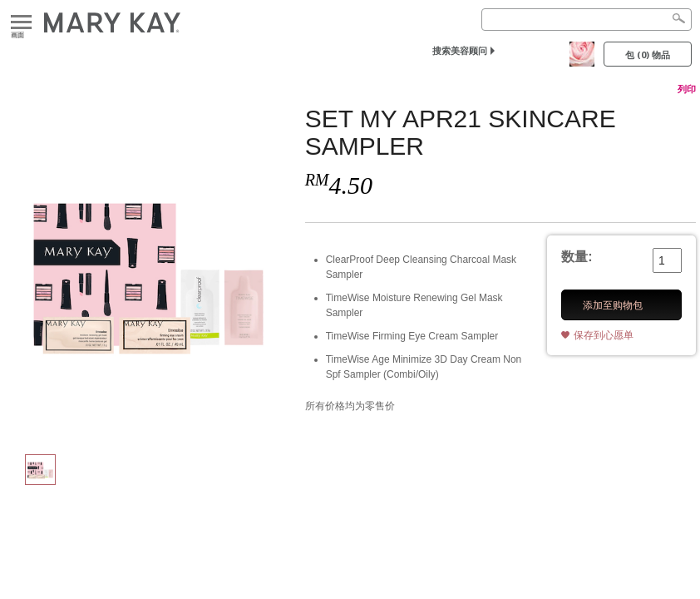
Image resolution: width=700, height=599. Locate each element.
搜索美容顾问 (460, 50)
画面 (21, 23)
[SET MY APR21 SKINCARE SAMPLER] (148, 271)
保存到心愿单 (604, 335)
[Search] (587, 20)
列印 (687, 89)
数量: (577, 257)
